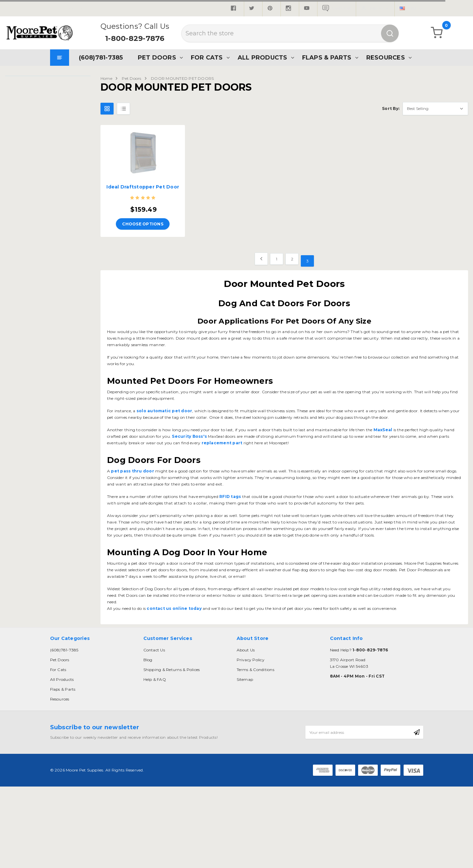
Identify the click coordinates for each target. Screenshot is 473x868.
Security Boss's (189, 436)
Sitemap (245, 679)
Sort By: (391, 108)
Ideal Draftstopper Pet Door (143, 187)
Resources (386, 57)
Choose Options (143, 224)
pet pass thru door (132, 471)
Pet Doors (157, 57)
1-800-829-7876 (135, 38)
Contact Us (154, 650)
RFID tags (230, 496)
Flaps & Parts (327, 57)
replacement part (223, 443)
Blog (148, 660)
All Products (263, 57)
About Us (246, 650)
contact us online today (174, 608)
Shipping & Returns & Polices (172, 670)
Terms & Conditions (255, 670)
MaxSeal (383, 430)
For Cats (207, 57)
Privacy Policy (251, 660)
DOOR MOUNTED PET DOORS (182, 78)
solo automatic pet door (164, 411)
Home (106, 78)
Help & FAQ (155, 679)
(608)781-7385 (101, 57)
